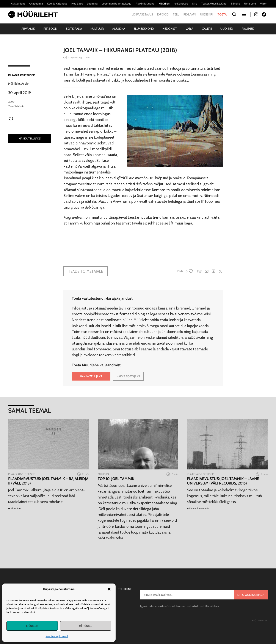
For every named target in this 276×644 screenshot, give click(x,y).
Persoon (50, 29)
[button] (109, 589)
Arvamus (28, 29)
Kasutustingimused (57, 636)
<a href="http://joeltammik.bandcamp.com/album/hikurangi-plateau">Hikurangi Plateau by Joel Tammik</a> (143, 243)
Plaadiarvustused (22, 75)
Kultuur (97, 29)
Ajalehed (248, 29)
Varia (189, 29)
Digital (259, 621)
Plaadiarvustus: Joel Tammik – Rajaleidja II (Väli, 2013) (48, 481)
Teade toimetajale (86, 271)
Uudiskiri (207, 14)
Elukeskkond (144, 29)
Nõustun (32, 626)
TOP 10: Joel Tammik (116, 479)
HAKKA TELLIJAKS (30, 138)
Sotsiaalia (74, 29)
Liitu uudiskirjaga (251, 595)
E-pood (163, 14)
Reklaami (190, 14)
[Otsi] (234, 15)
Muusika (119, 29)
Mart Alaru (17, 508)
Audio (25, 84)
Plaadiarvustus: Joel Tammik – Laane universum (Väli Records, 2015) (223, 481)
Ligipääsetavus (142, 14)
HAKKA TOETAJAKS (128, 376)
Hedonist (170, 29)
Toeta (222, 14)
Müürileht (14, 84)
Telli (176, 14)
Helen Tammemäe (199, 508)
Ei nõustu (86, 626)
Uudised (227, 29)
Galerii (207, 29)
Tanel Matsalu (16, 106)
